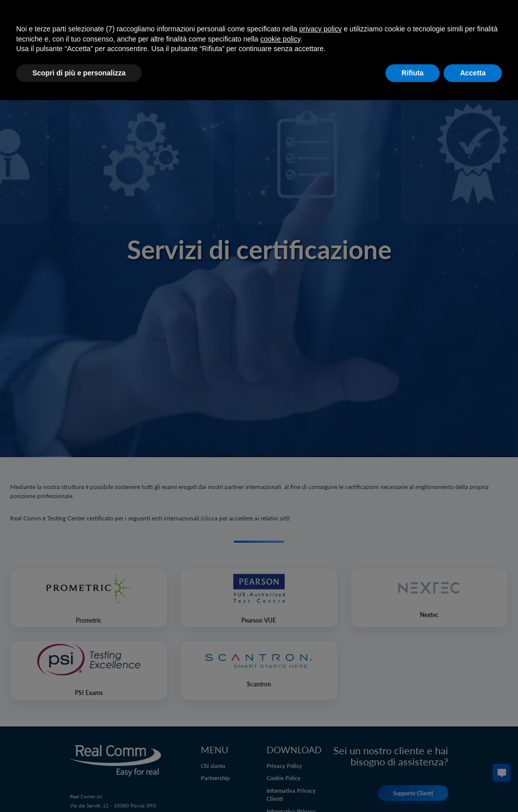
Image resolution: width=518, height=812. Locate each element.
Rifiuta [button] (413, 73)
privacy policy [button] (321, 29)
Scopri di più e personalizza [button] (79, 73)
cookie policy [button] (280, 39)
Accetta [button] (473, 73)
